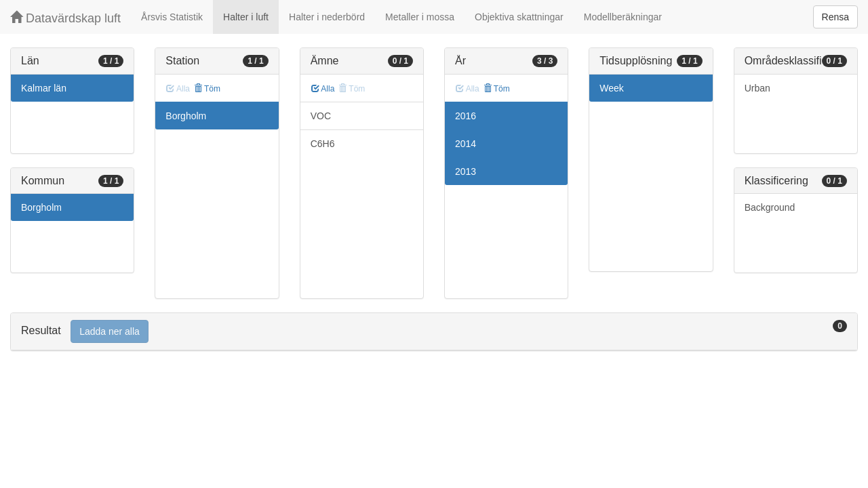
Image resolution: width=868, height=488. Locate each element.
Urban (757, 88)
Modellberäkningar (623, 17)
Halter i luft (246, 17)
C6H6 (323, 144)
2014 (466, 144)
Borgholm (41, 207)
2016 (466, 116)
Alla (323, 89)
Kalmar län (44, 88)
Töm (207, 89)
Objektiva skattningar (519, 17)
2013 (466, 171)
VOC (321, 116)
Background (770, 207)
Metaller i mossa (420, 17)
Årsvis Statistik (172, 17)
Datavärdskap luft (65, 18)
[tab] (434, 332)
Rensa (835, 17)
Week (612, 88)
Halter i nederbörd (327, 17)
